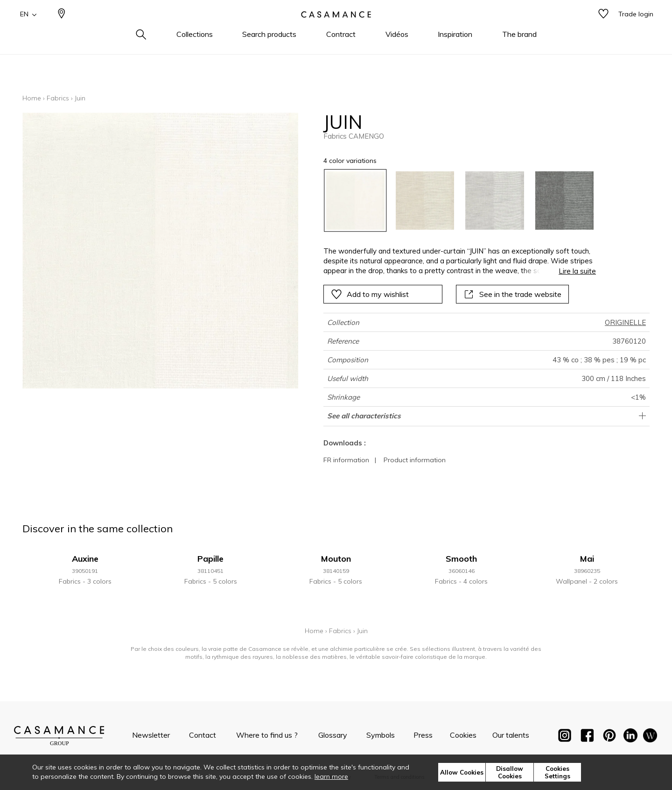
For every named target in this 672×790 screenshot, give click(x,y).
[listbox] (454, 201)
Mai (587, 559)
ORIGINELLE (625, 322)
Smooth (461, 559)
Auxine (85, 559)
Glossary (333, 735)
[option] (355, 201)
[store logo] (336, 29)
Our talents (511, 735)
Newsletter (151, 735)
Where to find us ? (267, 735)
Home (32, 98)
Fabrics (58, 98)
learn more (331, 776)
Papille (210, 559)
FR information (346, 460)
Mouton (336, 559)
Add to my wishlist (370, 294)
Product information (415, 460)
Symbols (381, 735)
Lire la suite (577, 271)
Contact (203, 735)
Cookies (463, 735)
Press (423, 735)
